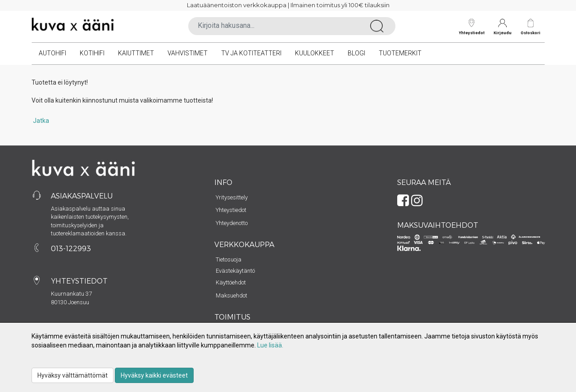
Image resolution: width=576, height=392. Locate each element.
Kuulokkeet (315, 53)
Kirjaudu (503, 27)
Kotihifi (92, 53)
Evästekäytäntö (235, 271)
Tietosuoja (229, 259)
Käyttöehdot (231, 282)
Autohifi (52, 53)
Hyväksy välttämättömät (73, 375)
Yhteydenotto (232, 223)
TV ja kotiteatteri (251, 53)
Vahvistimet (188, 53)
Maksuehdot (231, 295)
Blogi (356, 53)
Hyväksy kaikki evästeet (154, 375)
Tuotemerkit (400, 53)
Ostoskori (531, 33)
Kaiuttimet (136, 53)
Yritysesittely (232, 197)
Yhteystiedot (472, 27)
